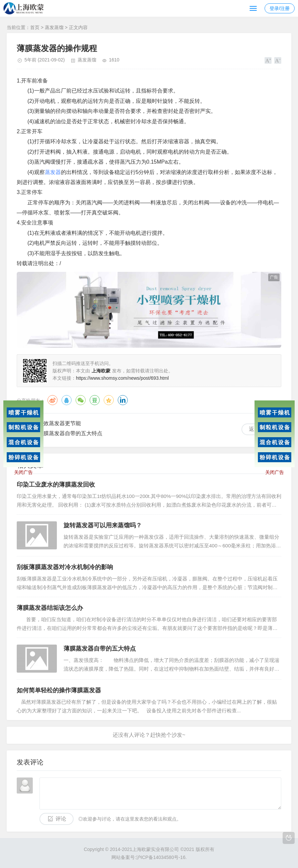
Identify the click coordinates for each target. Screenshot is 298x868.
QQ (67, 400)
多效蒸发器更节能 (60, 423)
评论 (61, 819)
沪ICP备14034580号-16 (161, 857)
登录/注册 (280, 8)
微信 (81, 400)
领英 (123, 400)
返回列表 (260, 429)
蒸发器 (53, 172)
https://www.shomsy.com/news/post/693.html (122, 378)
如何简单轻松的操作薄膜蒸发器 (59, 690)
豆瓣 (95, 400)
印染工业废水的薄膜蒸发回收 (56, 485)
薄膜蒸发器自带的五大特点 (70, 433)
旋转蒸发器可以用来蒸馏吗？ (103, 525)
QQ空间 (109, 400)
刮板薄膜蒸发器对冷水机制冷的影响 (65, 567)
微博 (53, 400)
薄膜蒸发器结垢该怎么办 (50, 608)
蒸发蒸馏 (54, 27)
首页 (35, 27)
